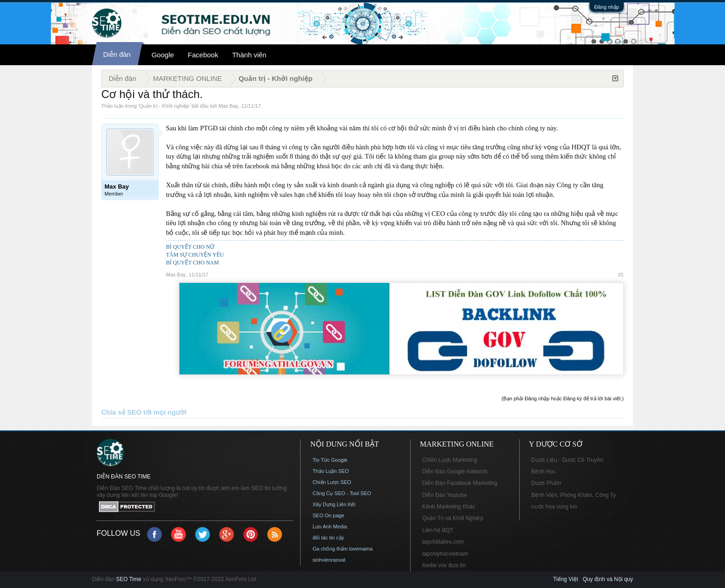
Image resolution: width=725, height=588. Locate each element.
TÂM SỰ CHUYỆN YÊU (195, 255)
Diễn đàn (117, 54)
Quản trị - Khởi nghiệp (164, 106)
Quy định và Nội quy (608, 579)
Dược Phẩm (546, 483)
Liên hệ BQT (438, 530)
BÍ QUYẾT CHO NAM (192, 263)
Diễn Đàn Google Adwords (455, 472)
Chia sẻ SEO (121, 412)
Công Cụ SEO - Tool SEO (342, 493)
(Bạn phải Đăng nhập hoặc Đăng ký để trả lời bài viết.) (563, 398)
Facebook (203, 55)
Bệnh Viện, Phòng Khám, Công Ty (574, 495)
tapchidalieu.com (443, 542)
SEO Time (129, 579)
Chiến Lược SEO (332, 482)
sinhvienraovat (329, 560)
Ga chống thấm (330, 549)
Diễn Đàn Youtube (445, 495)
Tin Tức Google (330, 460)
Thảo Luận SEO (331, 471)
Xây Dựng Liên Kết (334, 504)
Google (163, 55)
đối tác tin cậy (328, 538)
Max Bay (229, 106)
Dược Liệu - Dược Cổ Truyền (567, 460)
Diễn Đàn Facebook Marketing (460, 483)
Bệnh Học (544, 472)
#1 (621, 275)
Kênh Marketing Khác (449, 507)
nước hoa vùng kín (554, 507)
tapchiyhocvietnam (445, 554)
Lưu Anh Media (330, 527)
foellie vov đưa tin (444, 565)
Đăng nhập (607, 7)
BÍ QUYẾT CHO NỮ (190, 247)
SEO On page (329, 515)
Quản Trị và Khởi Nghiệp (453, 518)
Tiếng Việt (565, 579)
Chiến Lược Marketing (450, 460)
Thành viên (249, 55)
